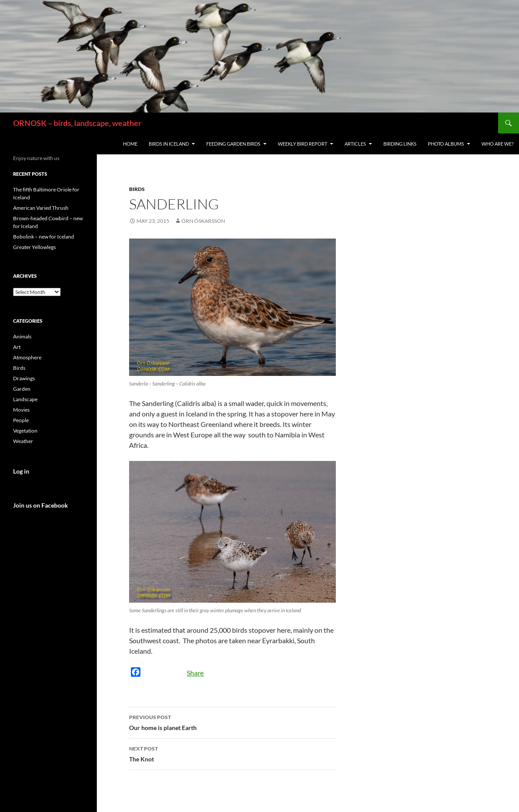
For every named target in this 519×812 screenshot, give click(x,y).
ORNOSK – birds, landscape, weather (77, 123)
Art (17, 347)
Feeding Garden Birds (233, 144)
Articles (355, 144)
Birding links (400, 144)
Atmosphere (27, 357)
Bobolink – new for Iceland (44, 237)
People (21, 420)
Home (130, 144)
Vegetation (25, 431)
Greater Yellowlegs (34, 247)
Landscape (25, 399)
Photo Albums (446, 144)
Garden (22, 389)
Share (195, 673)
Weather (23, 441)
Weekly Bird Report (302, 144)
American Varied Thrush (41, 208)
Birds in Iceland (169, 144)
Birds (137, 189)
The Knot (232, 753)
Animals (22, 336)
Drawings (24, 378)
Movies (21, 410)
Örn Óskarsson (203, 221)
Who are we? (497, 144)
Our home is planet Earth (232, 722)
